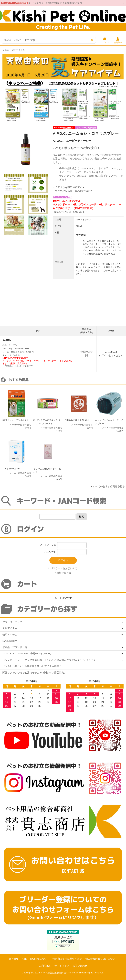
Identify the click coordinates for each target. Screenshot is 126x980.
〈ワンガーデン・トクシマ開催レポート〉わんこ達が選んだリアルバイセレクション (49, 660)
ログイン (104, 355)
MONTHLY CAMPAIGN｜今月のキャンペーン (27, 653)
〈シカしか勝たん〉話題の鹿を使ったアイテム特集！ (32, 666)
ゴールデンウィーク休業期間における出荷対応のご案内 (55, 3)
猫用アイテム (10, 635)
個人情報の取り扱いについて (101, 959)
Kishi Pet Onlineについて (36, 959)
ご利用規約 (45, 966)
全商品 (6, 50)
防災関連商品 (10, 641)
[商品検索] (49, 40)
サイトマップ (62, 966)
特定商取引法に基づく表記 (67, 959)
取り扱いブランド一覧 (15, 647)
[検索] (92, 40)
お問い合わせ (80, 966)
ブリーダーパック (12, 622)
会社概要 (14, 959)
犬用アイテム (18, 50)
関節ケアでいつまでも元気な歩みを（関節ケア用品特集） (34, 673)
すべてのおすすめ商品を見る (109, 486)
